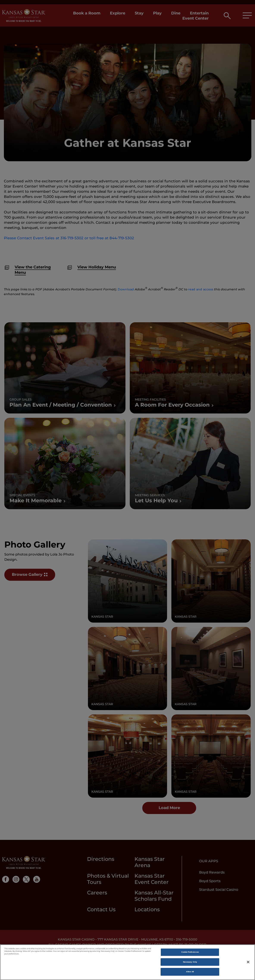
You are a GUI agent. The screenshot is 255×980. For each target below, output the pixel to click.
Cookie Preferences (190, 953)
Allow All (190, 973)
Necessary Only (190, 963)
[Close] (248, 963)
